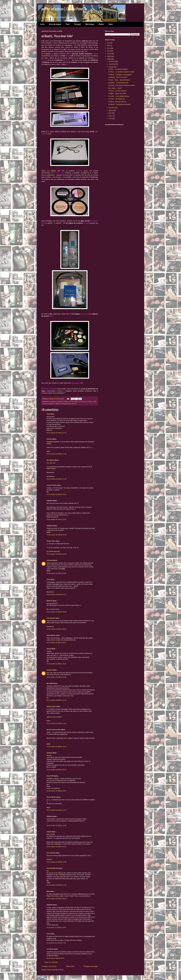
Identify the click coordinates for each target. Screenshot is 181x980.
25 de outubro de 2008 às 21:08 (56, 862)
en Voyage (59, 401)
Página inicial (70, 966)
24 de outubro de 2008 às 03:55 (56, 573)
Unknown (50, 560)
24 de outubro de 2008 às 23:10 (56, 770)
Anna (48, 934)
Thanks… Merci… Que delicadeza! (119, 80)
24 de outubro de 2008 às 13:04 (56, 724)
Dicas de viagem (55, 24)
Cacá (48, 414)
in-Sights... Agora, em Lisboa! (117, 93)
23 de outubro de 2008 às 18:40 (56, 494)
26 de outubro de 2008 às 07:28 (56, 885)
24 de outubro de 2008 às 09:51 (56, 643)
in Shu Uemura (72, 404)
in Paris (44, 404)
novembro (112, 64)
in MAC (94, 401)
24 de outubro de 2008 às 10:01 (56, 664)
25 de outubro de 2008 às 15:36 (56, 826)
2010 (109, 54)
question (50, 670)
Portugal (77, 24)
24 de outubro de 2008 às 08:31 (56, 629)
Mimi (48, 891)
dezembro (112, 61)
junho (111, 116)
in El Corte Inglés (73, 401)
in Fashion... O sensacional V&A (118, 83)
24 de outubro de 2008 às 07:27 (56, 595)
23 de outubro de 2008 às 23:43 (56, 554)
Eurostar (90, 58)
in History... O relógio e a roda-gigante (120, 75)
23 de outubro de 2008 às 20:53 (56, 535)
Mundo (101, 24)
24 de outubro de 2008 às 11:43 (56, 700)
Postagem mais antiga (91, 966)
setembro (112, 108)
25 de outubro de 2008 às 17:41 (56, 847)
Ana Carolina (51, 853)
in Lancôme (82, 401)
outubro (111, 67)
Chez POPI (50, 776)
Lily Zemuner (51, 618)
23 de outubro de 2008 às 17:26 (56, 454)
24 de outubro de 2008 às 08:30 (56, 612)
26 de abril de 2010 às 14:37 (55, 958)
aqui (49, 134)
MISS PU (49, 601)
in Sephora (57, 404)
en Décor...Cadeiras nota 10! (117, 102)
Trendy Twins (51, 541)
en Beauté (52, 401)
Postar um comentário (51, 962)
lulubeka (49, 753)
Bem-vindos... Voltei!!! (115, 88)
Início (42, 24)
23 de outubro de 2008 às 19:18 (56, 519)
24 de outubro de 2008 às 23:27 (56, 791)
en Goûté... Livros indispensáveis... (119, 96)
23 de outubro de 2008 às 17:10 (56, 433)
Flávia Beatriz (51, 635)
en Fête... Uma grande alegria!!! (118, 69)
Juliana (49, 832)
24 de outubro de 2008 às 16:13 (56, 747)
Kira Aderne (51, 460)
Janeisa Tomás (52, 485)
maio (110, 119)
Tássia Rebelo (51, 797)
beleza (60, 391)
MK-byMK (50, 683)
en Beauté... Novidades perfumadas (119, 104)
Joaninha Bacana (52, 868)
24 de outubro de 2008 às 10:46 (56, 677)
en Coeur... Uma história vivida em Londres (122, 85)
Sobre (111, 24)
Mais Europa (90, 24)
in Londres (89, 401)
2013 (109, 46)
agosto (111, 110)
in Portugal (50, 404)
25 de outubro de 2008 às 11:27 (56, 810)
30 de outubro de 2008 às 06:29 (56, 899)
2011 (109, 51)
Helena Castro (51, 707)
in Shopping (64, 404)
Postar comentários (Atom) (55, 970)
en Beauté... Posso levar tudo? (118, 77)
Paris (68, 24)
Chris (48, 580)
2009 (109, 56)
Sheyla (49, 649)
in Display (65, 401)
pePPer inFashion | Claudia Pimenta (64, 9)
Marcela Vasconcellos (54, 730)
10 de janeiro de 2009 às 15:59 (56, 928)
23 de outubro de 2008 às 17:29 (56, 479)
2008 (109, 59)
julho (110, 113)
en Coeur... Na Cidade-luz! (117, 99)
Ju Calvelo (50, 949)
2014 (109, 43)
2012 (109, 48)
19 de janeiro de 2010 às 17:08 (56, 943)
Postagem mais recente (49, 966)
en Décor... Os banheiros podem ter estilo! (121, 72)
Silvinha (49, 439)
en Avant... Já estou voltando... (118, 91)
